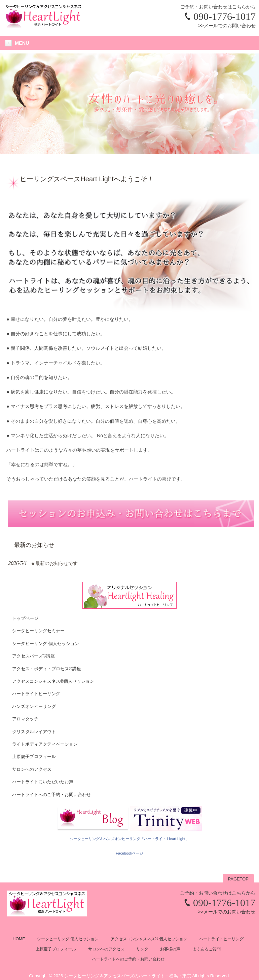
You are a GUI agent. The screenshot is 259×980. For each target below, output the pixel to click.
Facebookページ (129, 853)
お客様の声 (170, 949)
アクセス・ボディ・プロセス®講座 (47, 669)
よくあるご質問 (207, 949)
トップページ (25, 618)
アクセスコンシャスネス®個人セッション (53, 681)
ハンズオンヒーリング (34, 706)
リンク (142, 949)
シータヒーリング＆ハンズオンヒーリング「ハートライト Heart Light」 (129, 839)
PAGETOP (238, 879)
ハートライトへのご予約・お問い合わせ (51, 795)
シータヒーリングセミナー (38, 631)
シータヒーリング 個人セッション (46, 644)
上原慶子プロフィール (34, 757)
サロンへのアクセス (32, 769)
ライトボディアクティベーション (45, 744)
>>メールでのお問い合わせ (227, 26)
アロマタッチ (25, 719)
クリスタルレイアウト (34, 732)
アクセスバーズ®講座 (33, 656)
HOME (19, 939)
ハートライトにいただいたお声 (43, 782)
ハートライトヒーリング (36, 694)
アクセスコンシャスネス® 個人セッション (149, 939)
